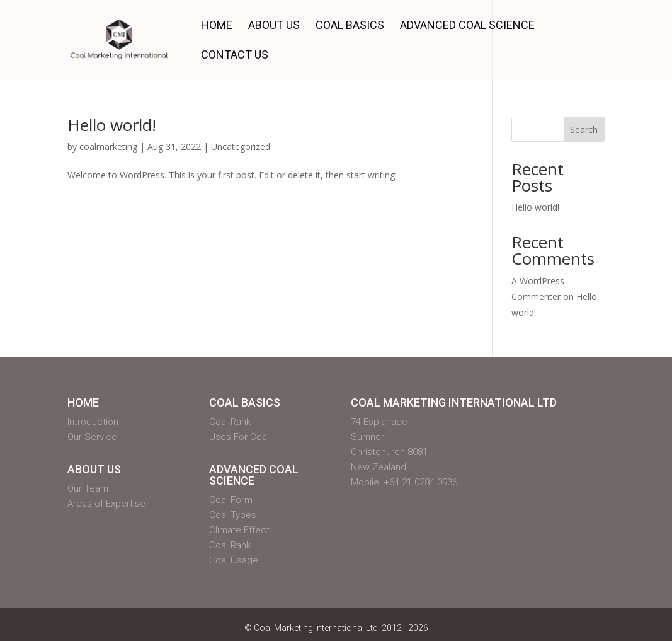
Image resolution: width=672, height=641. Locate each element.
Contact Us (235, 56)
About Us (274, 26)
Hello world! (112, 125)
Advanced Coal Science (467, 26)
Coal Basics (350, 26)
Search (584, 130)
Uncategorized (241, 147)
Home (217, 26)
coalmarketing (108, 147)
